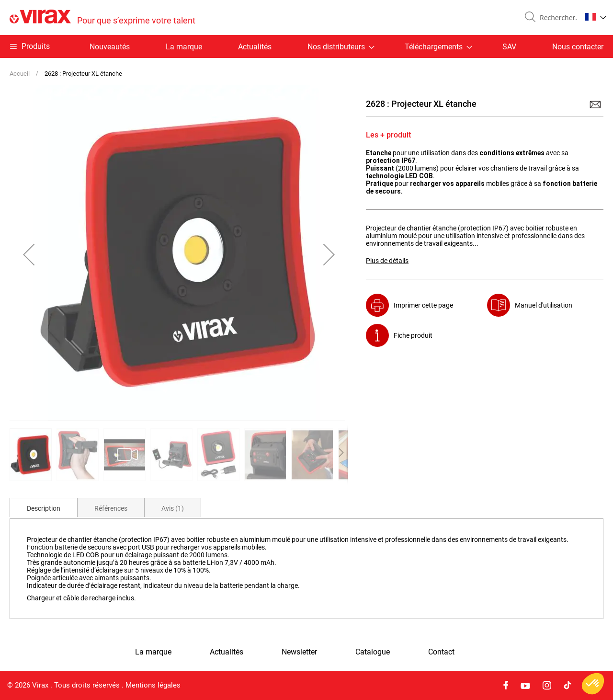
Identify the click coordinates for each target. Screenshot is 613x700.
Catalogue (373, 652)
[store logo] (102, 17)
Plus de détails (387, 261)
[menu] (306, 46)
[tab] (44, 507)
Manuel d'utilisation (544, 305)
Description (44, 508)
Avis (173, 508)
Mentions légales (153, 685)
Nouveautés (110, 47)
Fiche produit (413, 335)
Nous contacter (578, 47)
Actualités (255, 47)
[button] (596, 17)
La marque (184, 47)
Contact (441, 652)
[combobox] (556, 18)
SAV (509, 47)
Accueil (20, 74)
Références (111, 508)
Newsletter (299, 652)
